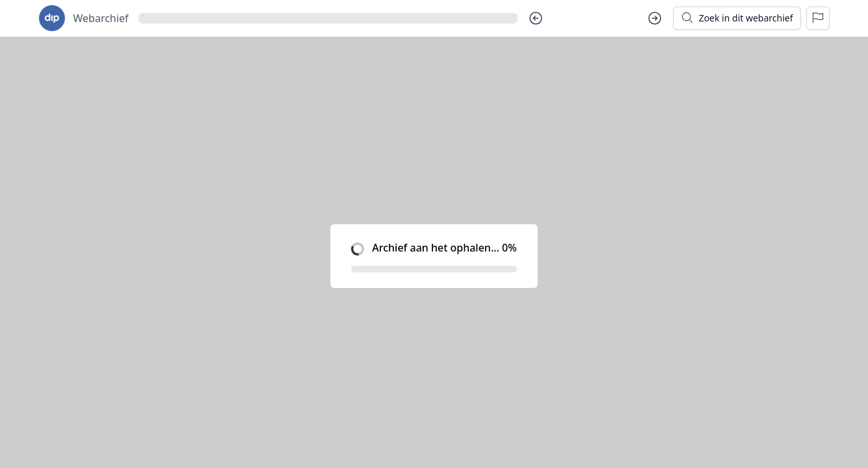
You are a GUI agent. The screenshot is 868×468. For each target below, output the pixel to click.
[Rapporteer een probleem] (818, 18)
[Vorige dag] (536, 18)
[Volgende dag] (655, 18)
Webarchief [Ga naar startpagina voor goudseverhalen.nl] (101, 18)
